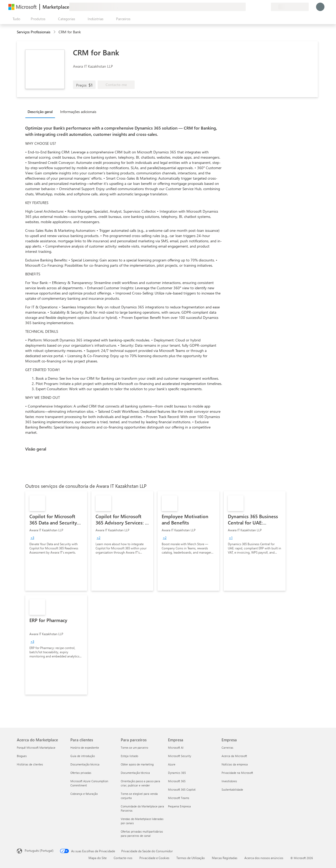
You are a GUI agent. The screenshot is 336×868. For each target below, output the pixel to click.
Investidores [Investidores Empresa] (229, 781)
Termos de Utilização (191, 858)
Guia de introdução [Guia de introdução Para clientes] (83, 756)
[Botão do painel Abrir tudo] (15, 19)
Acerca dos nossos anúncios (264, 858)
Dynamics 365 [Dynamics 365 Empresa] (177, 773)
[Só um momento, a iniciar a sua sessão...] (320, 7)
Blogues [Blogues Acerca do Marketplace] (22, 756)
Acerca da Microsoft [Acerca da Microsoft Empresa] (234, 756)
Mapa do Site (98, 858)
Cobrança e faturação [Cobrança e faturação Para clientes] (84, 794)
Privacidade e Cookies (154, 858)
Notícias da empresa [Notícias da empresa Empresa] (235, 764)
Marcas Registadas (225, 858)
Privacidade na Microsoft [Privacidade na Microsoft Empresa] (237, 773)
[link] (56, 541)
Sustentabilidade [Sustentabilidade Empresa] (232, 789)
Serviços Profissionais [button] (34, 32)
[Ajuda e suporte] (254, 7)
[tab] (41, 111)
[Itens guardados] (260, 7)
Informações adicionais (78, 112)
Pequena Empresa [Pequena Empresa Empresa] (179, 806)
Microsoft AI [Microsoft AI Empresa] (176, 748)
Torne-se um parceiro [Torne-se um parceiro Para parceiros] (134, 748)
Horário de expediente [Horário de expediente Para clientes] (85, 748)
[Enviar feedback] (248, 7)
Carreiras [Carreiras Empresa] (227, 748)
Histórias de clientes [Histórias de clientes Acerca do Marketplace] (30, 764)
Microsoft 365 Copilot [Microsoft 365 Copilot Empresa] (182, 789)
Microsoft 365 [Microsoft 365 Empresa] (177, 781)
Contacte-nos (123, 858)
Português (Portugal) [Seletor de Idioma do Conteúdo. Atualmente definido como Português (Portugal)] (39, 850)
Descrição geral (40, 112)
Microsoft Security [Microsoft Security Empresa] (180, 756)
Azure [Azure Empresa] (172, 764)
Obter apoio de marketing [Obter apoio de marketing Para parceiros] (137, 764)
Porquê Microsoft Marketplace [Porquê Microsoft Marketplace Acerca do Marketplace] (36, 748)
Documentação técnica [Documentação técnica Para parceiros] (135, 773)
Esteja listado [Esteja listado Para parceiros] (129, 756)
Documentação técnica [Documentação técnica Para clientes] (85, 764)
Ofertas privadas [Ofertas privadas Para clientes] (81, 773)
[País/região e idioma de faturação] (290, 7)
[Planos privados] (267, 7)
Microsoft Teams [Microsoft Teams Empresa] (179, 798)
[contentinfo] (55, 32)
